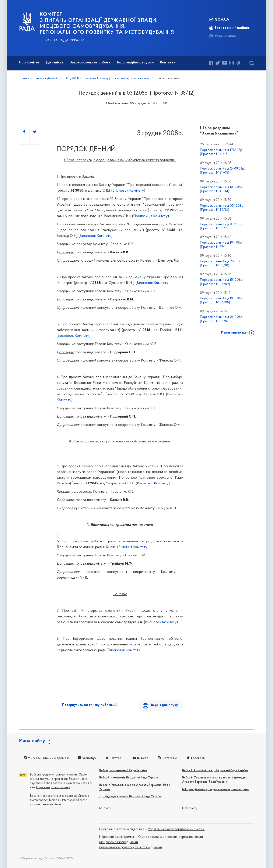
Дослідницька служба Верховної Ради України (130, 797)
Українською (223, 36)
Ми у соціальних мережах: (46, 758)
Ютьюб (140, 758)
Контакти (105, 808)
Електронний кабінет (229, 28)
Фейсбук (87, 758)
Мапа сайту (190, 808)
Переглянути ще (234, 333)
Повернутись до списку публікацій (90, 705)
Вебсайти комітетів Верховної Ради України (129, 778)
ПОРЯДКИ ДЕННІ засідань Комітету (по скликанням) (96, 78)
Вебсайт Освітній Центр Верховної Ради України (215, 771)
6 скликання (142, 78)
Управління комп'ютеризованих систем (176, 830)
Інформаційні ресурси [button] (135, 62)
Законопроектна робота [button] (90, 62)
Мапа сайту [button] (32, 741)
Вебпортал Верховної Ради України (123, 771)
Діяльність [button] (55, 62)
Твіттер (114, 758)
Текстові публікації (46, 78)
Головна (24, 78)
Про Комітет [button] (29, 62)
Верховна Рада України (62, 41)
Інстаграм (167, 758)
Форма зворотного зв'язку (53, 788)
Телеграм (195, 758)
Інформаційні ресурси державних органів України (216, 790)
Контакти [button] (168, 62)
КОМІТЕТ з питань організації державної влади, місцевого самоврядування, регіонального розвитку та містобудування (107, 24)
